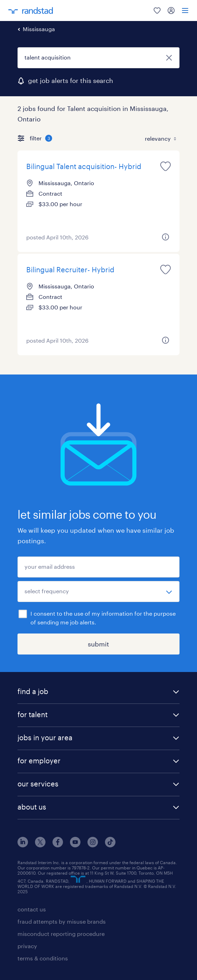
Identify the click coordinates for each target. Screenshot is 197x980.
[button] (98, 692)
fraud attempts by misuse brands (62, 921)
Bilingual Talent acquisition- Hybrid (84, 166)
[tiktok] (110, 845)
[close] (169, 58)
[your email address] (98, 567)
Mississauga (39, 29)
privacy (27, 946)
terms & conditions (43, 958)
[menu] (185, 10)
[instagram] (93, 845)
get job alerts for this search (71, 80)
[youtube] (75, 845)
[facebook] (58, 845)
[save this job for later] (166, 166)
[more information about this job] (166, 237)
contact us (32, 909)
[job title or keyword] (98, 58)
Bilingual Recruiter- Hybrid (70, 269)
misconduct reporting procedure (61, 934)
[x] (40, 845)
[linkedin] (23, 845)
